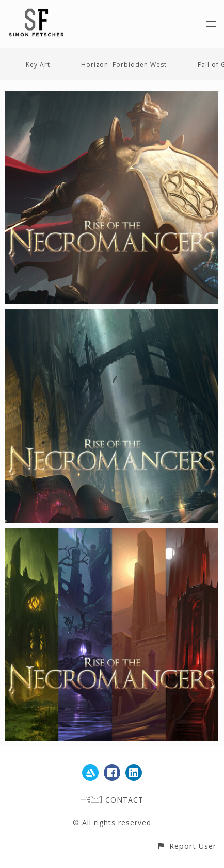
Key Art (38, 65)
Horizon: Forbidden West (124, 65)
